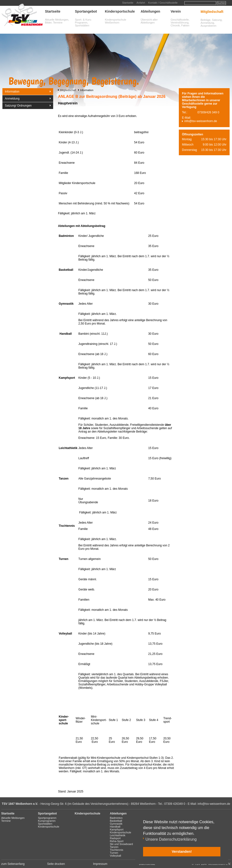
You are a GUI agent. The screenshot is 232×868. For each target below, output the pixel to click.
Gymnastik (116, 824)
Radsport (115, 838)
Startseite (128, 3)
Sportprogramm (47, 818)
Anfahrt (141, 3)
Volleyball (116, 856)
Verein (176, 11)
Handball (115, 827)
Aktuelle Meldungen (13, 818)
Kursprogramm (47, 821)
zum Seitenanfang (13, 864)
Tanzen (114, 847)
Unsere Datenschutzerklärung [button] (171, 839)
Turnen (114, 853)
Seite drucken (56, 864)
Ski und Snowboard (121, 844)
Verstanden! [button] (182, 852)
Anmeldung (12, 99)
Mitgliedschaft (212, 12)
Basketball (116, 821)
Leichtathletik (118, 835)
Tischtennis (117, 850)
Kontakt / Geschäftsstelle (163, 3)
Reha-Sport (117, 841)
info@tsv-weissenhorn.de (201, 121)
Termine (6, 821)
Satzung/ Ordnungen (18, 106)
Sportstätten (45, 824)
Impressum (100, 864)
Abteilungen (150, 11)
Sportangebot (86, 11)
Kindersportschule (120, 11)
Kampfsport (117, 829)
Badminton (116, 818)
